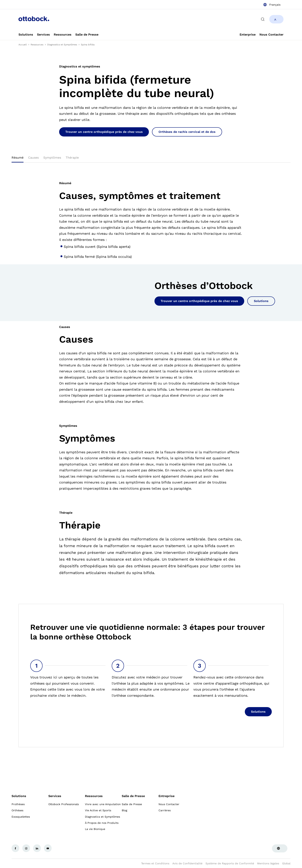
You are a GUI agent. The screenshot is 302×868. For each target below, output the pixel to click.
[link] (26, 35)
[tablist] (151, 159)
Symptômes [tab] (52, 158)
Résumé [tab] (18, 158)
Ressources (37, 45)
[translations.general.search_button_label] (263, 19)
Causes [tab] (33, 158)
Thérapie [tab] (72, 158)
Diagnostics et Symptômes (62, 45)
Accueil (23, 45)
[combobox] (272, 5)
